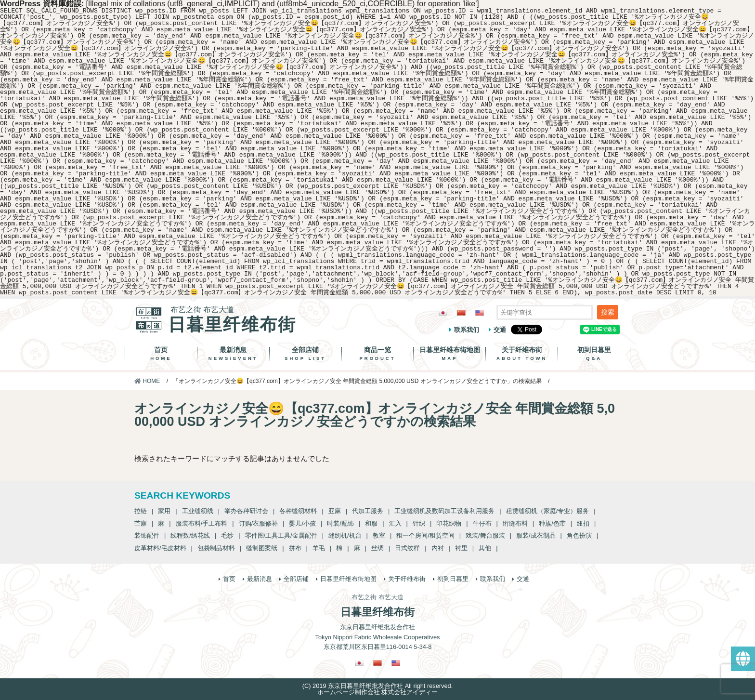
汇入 (395, 523)
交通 (500, 330)
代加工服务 (368, 511)
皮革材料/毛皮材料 (160, 548)
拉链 (141, 511)
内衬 (438, 548)
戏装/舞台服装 (485, 535)
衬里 (461, 548)
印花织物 (449, 523)
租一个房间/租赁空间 (425, 535)
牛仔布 (482, 523)
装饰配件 (147, 535)
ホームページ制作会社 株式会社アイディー (378, 692)
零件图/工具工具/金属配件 (281, 535)
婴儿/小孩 (302, 523)
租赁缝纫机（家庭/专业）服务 (548, 511)
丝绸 (377, 548)
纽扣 (583, 523)
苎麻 (141, 523)
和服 (371, 523)
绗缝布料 (515, 523)
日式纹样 (407, 548)
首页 (161, 354)
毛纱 (227, 535)
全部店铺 (306, 354)
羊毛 (319, 548)
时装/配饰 (340, 523)
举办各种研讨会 (246, 511)
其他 (485, 548)
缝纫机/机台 (345, 535)
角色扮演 (579, 535)
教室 (379, 535)
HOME (147, 381)
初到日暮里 (594, 354)
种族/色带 (552, 523)
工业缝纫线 (198, 511)
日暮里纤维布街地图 (449, 354)
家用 (164, 511)
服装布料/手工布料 (202, 523)
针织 (419, 523)
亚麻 (335, 511)
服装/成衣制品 (536, 535)
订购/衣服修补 (259, 523)
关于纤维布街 (522, 354)
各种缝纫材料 (298, 511)
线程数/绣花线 (190, 535)
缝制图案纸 (262, 548)
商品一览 (378, 354)
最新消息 (233, 354)
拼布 (295, 548)
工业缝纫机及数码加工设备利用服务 (444, 511)
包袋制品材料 (216, 548)
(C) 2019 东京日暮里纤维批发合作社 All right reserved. (377, 686)
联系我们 (467, 330)
